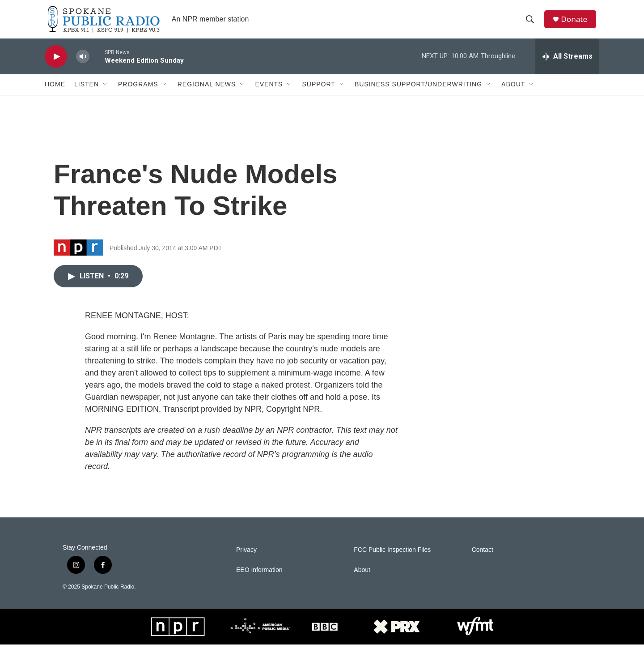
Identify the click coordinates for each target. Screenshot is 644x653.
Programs (138, 93)
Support (318, 93)
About (513, 93)
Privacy (246, 558)
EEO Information (259, 578)
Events (269, 93)
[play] (56, 65)
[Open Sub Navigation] (106, 93)
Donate (576, 23)
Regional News (207, 93)
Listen (87, 93)
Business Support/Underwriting (418, 93)
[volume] (83, 65)
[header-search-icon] (532, 24)
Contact (483, 558)
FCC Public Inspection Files (392, 558)
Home (55, 93)
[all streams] (567, 65)
